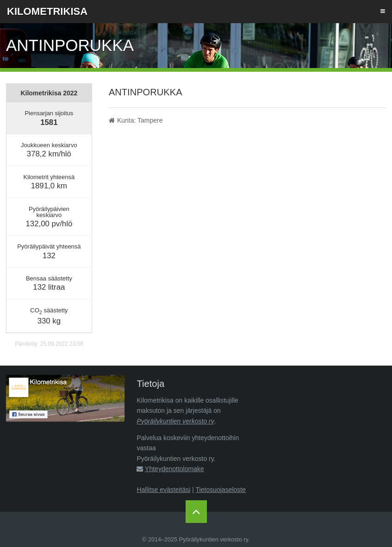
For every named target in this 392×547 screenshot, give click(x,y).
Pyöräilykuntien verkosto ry (175, 421)
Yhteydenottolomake (174, 469)
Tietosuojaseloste (221, 490)
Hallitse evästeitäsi (163, 490)
